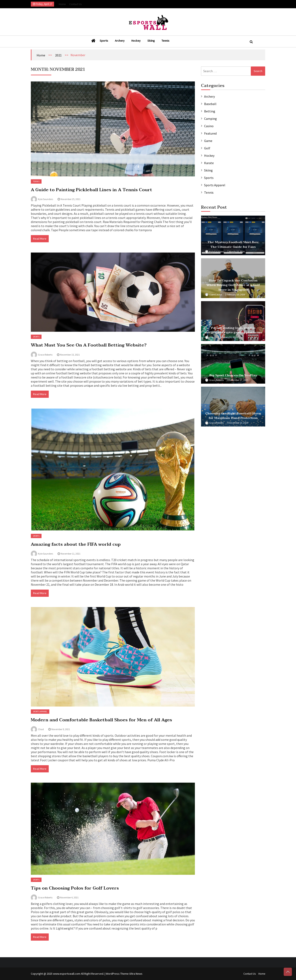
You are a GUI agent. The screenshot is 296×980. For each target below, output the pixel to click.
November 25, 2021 (71, 199)
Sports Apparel (40, 712)
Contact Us (75, 4)
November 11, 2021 (71, 554)
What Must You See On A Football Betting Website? (89, 345)
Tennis (165, 41)
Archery (120, 41)
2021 (58, 55)
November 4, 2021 (69, 897)
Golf (207, 148)
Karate (209, 163)
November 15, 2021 (70, 355)
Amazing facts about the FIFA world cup (76, 544)
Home (62, 4)
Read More (40, 239)
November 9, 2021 (61, 729)
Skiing (151, 41)
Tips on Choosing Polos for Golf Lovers (75, 888)
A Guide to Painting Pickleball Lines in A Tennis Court (91, 190)
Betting (210, 111)
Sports (104, 41)
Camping (210, 119)
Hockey (136, 41)
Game (208, 141)
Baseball (210, 104)
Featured (210, 133)
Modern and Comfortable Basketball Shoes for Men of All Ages (101, 720)
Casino (209, 126)
